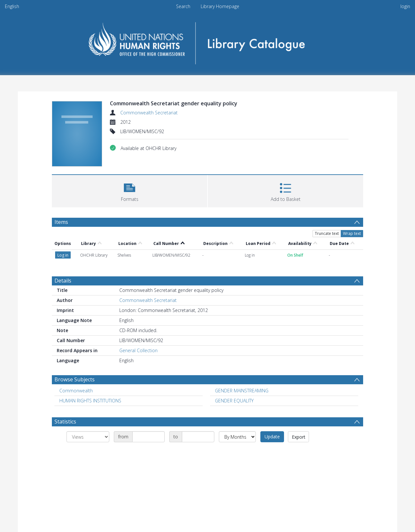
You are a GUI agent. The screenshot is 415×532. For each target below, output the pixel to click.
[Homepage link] (208, 41)
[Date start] (148, 437)
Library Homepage (220, 6)
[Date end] (198, 437)
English (12, 6)
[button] (130, 190)
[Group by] (88, 437)
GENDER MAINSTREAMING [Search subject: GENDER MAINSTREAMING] (242, 391)
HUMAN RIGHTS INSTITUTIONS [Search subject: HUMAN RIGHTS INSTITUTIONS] (90, 401)
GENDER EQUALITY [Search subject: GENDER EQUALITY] (234, 401)
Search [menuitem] (183, 6)
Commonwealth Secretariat (149, 113)
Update (272, 437)
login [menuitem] (405, 6)
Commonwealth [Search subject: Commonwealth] (76, 391)
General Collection (138, 350)
